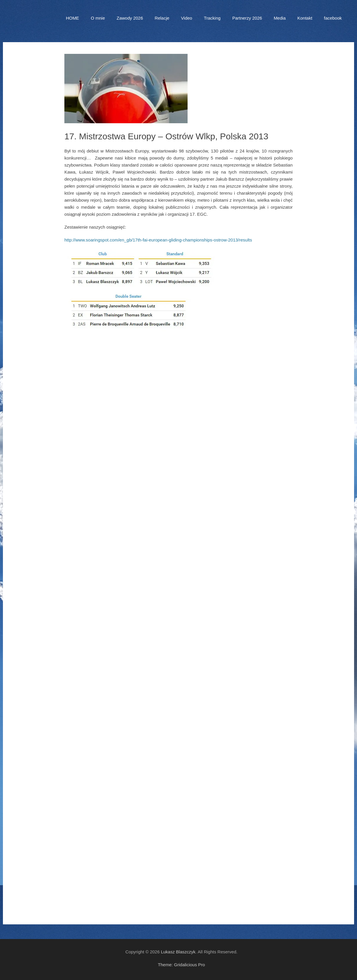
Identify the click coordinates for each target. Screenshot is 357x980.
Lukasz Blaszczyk (178, 952)
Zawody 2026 (130, 18)
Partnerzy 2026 (247, 18)
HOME (72, 18)
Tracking (212, 18)
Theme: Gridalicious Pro (182, 965)
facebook (333, 18)
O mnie (98, 18)
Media (280, 18)
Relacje (162, 18)
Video (187, 18)
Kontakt (305, 18)
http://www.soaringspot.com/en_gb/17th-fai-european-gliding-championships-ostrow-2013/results (158, 240)
